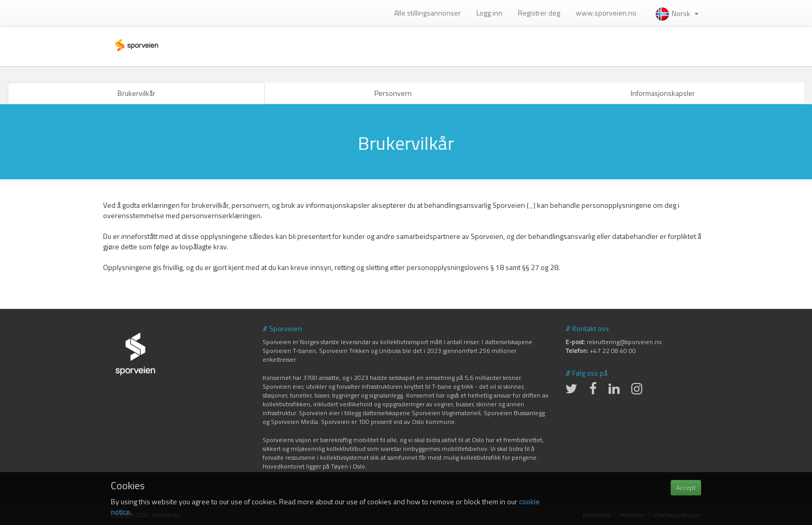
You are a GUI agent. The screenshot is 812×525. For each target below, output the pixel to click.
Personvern (393, 93)
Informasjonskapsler (663, 93)
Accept (686, 487)
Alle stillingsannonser (427, 13)
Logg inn (489, 13)
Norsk (677, 13)
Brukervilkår (136, 93)
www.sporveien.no (606, 13)
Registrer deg (539, 13)
